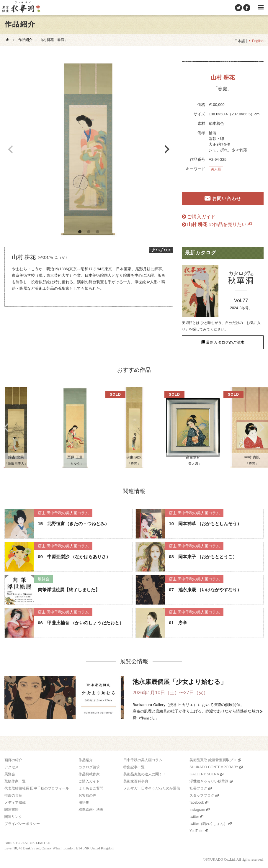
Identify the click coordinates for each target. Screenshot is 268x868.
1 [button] (80, 232)
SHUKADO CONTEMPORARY (214, 767)
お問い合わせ (227, 198)
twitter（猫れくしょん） (208, 824)
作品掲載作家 (89, 774)
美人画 (216, 169)
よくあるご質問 (91, 788)
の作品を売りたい (217, 224)
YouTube (196, 831)
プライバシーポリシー (22, 824)
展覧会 (10, 774)
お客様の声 (87, 795)
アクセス (12, 767)
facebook (197, 803)
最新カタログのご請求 (225, 342)
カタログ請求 (89, 767)
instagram (197, 810)
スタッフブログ (202, 795)
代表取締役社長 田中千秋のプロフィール (37, 788)
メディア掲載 (15, 803)
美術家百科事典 (136, 781)
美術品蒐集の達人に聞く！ (145, 774)
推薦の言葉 (13, 795)
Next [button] (167, 149)
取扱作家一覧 (15, 781)
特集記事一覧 (134, 767)
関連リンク (13, 817)
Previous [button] (10, 149)
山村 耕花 (223, 77)
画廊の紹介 (13, 760)
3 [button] (97, 232)
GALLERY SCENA (204, 774)
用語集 (84, 803)
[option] (89, 149)
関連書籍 (12, 810)
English (258, 41)
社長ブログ (198, 788)
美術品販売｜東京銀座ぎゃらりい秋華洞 (21, 7)
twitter (194, 817)
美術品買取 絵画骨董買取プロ (213, 760)
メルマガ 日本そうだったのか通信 (152, 788)
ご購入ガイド (201, 217)
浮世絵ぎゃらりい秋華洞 (209, 781)
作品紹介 (25, 40)
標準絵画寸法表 (91, 810)
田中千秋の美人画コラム (143, 760)
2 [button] (89, 232)
